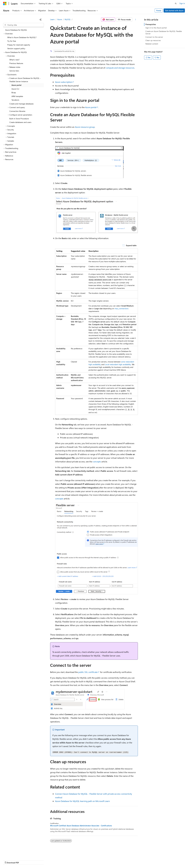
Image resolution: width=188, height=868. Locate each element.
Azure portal (91, 107)
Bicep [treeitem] (14, 92)
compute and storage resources (120, 68)
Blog (36, 860)
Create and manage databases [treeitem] (21, 104)
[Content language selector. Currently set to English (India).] (12, 854)
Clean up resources (153, 40)
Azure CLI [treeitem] (15, 89)
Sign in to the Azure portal (156, 28)
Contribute (47, 860)
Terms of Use (95, 860)
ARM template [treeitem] (17, 96)
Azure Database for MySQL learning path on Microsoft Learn (82, 801)
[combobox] (23, 25)
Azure (60, 19)
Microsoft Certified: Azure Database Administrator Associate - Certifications (81, 826)
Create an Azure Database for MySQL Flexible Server (164, 32)
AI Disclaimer (8, 860)
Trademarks (108, 860)
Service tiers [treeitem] (14, 71)
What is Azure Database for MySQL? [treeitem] (22, 37)
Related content (152, 44)
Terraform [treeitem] (15, 100)
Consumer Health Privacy (75, 860)
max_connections (122, 308)
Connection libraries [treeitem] (17, 111)
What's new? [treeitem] (14, 60)
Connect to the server (154, 37)
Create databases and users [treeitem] (20, 122)
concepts (97, 462)
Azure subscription (64, 82)
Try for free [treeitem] (12, 41)
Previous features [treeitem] (16, 63)
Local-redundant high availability (118, 364)
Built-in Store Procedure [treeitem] (19, 119)
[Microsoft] (5, 4)
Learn (52, 19)
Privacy (57, 860)
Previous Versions (24, 860)
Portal (159, 10)
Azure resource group (85, 127)
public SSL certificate (88, 672)
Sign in (182, 3)
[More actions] (136, 20)
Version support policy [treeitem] (16, 48)
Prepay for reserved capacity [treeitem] (19, 45)
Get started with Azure (174, 10)
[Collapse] (41, 20)
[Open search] (176, 4)
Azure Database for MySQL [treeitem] (16, 30)
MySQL (68, 19)
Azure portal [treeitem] (16, 85)
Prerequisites (151, 24)
